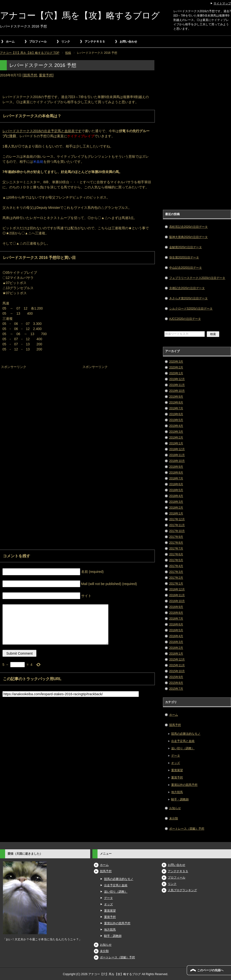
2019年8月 (176, 403)
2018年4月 (176, 496)
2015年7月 (176, 689)
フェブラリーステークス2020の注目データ (197, 278)
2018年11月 (177, 455)
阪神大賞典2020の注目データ (189, 237)
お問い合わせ (128, 42)
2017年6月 (176, 554)
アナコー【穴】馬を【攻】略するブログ (80, 15)
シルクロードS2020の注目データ (191, 309)
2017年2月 (176, 578)
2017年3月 (176, 572)
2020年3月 (176, 362)
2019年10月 (177, 391)
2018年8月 (176, 473)
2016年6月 (176, 624)
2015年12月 (177, 659)
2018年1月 (176, 513)
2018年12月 (177, 449)
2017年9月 (176, 537)
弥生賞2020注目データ (184, 257)
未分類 (174, 818)
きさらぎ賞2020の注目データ (189, 298)
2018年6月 (176, 484)
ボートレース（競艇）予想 (187, 829)
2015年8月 (176, 683)
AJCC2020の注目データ (185, 319)
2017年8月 (176, 543)
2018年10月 (177, 461)
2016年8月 (176, 613)
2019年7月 (176, 408)
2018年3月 (176, 502)
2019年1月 (176, 443)
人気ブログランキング (182, 890)
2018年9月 (176, 467)
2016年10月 (177, 601)
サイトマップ (222, 3)
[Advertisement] (36, 401)
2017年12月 (177, 519)
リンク (66, 42)
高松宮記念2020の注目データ (189, 227)
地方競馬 (177, 792)
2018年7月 (176, 478)
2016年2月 (176, 648)
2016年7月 (176, 619)
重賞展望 (177, 770)
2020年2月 (176, 367)
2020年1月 (176, 373)
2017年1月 (176, 584)
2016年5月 (176, 630)
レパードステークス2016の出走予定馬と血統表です (42, 131)
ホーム (10, 42)
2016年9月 (176, 607)
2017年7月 (176, 549)
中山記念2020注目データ (186, 268)
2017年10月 (177, 531)
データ (176, 756)
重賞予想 (46, 75)
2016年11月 (177, 595)
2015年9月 (176, 677)
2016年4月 (176, 636)
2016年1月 (176, 654)
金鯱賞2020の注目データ (186, 247)
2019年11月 (177, 385)
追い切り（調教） (183, 748)
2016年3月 (176, 642)
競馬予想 (30, 75)
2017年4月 (176, 566)
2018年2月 (176, 508)
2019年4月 (176, 426)
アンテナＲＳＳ (95, 42)
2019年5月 (176, 420)
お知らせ (175, 808)
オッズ (176, 763)
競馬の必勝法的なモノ (186, 734)
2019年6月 (176, 414)
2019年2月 (176, 438)
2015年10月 (177, 671)
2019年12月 (177, 379)
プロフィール (38, 42)
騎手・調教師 (180, 799)
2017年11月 (177, 525)
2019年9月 (176, 397)
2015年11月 (177, 665)
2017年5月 (176, 560)
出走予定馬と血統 (183, 741)
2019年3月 (176, 432)
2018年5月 (176, 490)
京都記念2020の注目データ (187, 288)
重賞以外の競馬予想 (184, 785)
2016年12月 (177, 589)
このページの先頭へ (210, 970)
